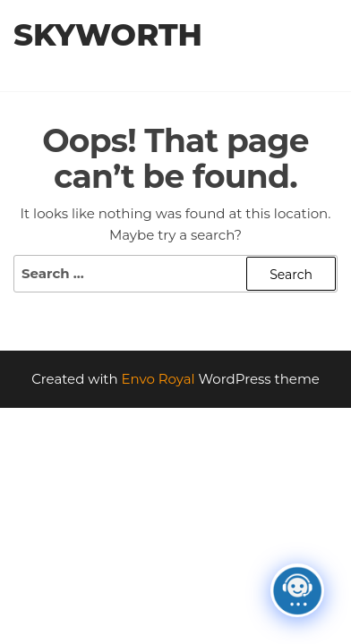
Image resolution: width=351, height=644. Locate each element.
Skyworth (108, 35)
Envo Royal (158, 379)
